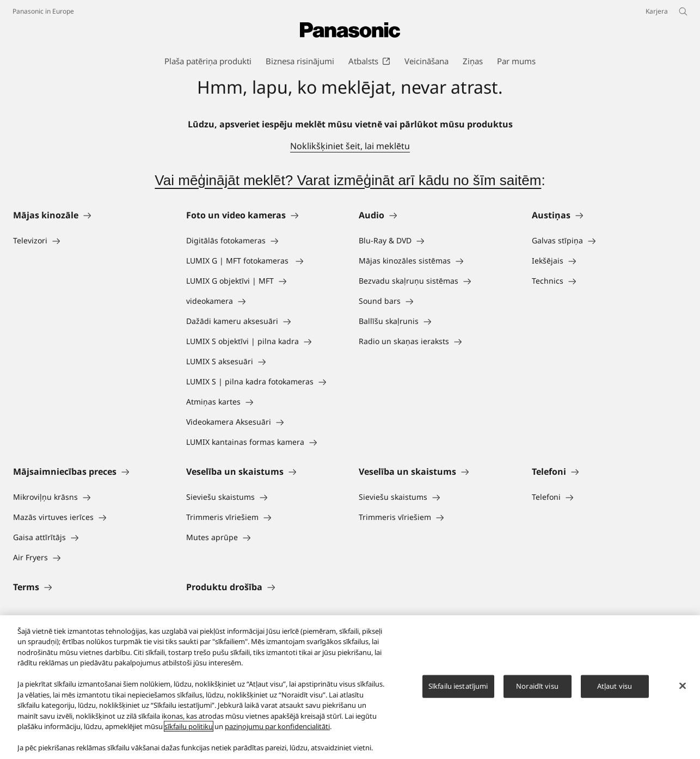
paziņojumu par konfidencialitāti (277, 726)
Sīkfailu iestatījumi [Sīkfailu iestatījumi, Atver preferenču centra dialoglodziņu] (458, 686)
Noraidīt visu (537, 686)
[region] (350, 687)
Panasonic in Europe (43, 11)
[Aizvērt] (683, 685)
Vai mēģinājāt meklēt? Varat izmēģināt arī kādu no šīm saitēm (348, 180)
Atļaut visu (615, 686)
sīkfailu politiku (189, 726)
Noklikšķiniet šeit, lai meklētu (350, 146)
